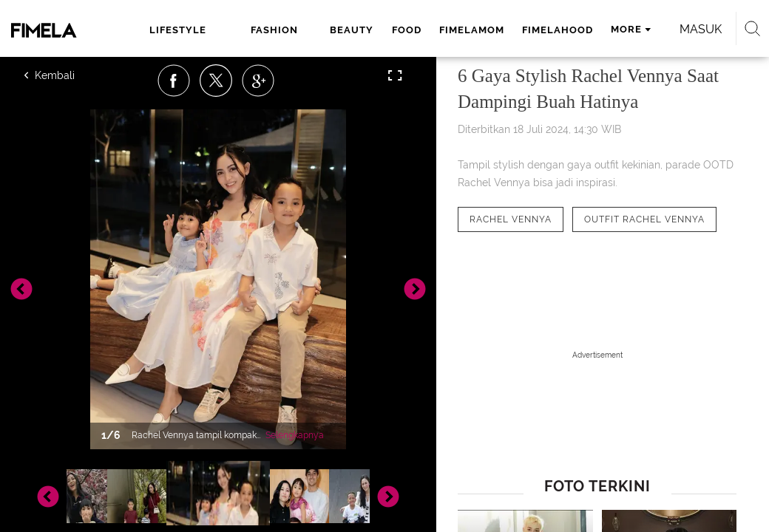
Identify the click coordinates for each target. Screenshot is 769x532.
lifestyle (178, 30)
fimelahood (558, 30)
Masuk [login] (701, 29)
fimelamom (472, 30)
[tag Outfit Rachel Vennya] (644, 219)
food (407, 30)
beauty (352, 30)
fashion (274, 30)
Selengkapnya (295, 435)
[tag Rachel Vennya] (511, 219)
